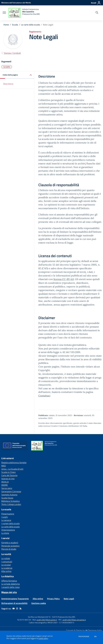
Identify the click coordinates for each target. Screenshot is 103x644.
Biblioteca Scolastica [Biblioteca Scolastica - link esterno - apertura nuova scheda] (10, 501)
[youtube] (14, 609)
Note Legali (69, 599)
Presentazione (8, 514)
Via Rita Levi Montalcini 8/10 (39, 617)
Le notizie (6, 558)
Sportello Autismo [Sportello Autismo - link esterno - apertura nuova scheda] (9, 495)
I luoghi (5, 517)
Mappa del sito (9, 592)
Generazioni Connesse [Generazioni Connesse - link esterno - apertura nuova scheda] (11, 491)
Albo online (6, 571)
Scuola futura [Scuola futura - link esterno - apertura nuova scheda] (7, 498)
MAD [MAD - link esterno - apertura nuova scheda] (4, 466)
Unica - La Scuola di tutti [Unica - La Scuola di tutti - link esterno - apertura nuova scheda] (12, 469)
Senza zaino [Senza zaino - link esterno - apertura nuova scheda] (7, 488)
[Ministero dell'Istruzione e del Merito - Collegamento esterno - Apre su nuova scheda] (16, 3)
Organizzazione (8, 530)
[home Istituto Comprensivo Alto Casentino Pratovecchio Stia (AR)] (24, 13)
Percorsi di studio (9, 549)
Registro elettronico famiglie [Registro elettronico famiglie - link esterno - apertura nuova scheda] (14, 462)
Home (6, 25)
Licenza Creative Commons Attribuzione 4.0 (63, 426)
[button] (17, 75)
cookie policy (43, 638)
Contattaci (44, 396)
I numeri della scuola (10, 523)
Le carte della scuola (30, 25)
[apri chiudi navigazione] (4, 13)
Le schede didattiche (11, 584)
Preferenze (84, 637)
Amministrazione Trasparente (15, 599)
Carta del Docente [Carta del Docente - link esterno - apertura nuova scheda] (9, 475)
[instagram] (17, 609)
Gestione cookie (39, 603)
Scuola (15, 25)
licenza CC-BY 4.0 (64, 279)
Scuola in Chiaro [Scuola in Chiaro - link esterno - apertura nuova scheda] (8, 472)
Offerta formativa (9, 581)
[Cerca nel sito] (97, 13)
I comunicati (7, 562)
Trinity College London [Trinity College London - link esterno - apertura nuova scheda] (11, 504)
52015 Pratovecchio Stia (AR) (64, 617)
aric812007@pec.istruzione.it (74, 620)
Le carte (7, 67)
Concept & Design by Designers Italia (84, 630)
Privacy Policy (53, 599)
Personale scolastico (10, 546)
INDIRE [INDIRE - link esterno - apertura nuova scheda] (5, 485)
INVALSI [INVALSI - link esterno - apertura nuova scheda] (5, 482)
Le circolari (6, 565)
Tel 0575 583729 (24, 620)
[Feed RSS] (21, 609)
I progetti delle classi (10, 587)
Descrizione (8, 84)
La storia (5, 533)
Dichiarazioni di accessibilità (14, 603)
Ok (95, 637)
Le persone (6, 520)
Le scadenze (7, 568)
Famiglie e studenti (10, 543)
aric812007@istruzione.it (47, 620)
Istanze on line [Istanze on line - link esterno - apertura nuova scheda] (8, 479)
